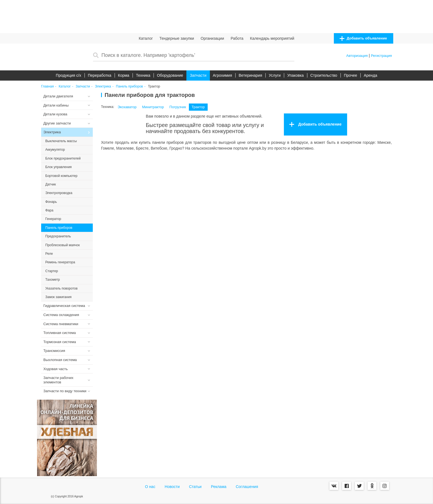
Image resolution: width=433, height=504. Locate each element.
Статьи (195, 487)
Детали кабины (56, 105)
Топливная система (60, 333)
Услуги (275, 75)
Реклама (219, 487)
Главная (47, 87)
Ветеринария (250, 75)
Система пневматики (61, 324)
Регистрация (381, 56)
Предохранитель (58, 236)
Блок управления (59, 167)
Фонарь (51, 202)
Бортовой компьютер (61, 176)
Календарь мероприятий (272, 38)
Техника (143, 75)
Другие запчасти (57, 123)
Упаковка (295, 75)
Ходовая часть (56, 369)
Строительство (324, 75)
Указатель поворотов (61, 288)
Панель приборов (130, 87)
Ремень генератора (60, 262)
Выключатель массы (61, 141)
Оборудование (170, 75)
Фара (49, 210)
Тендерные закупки (177, 38)
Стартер (52, 271)
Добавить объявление (363, 39)
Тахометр (53, 280)
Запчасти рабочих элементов (58, 380)
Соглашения (247, 487)
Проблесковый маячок (63, 245)
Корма (124, 75)
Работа (237, 38)
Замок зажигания (58, 297)
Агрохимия (223, 75)
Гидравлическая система (64, 306)
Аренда (370, 75)
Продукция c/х (68, 75)
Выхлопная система (60, 360)
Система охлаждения (61, 315)
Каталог (146, 38)
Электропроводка (59, 193)
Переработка (100, 75)
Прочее (350, 75)
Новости (172, 487)
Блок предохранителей (63, 158)
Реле (49, 254)
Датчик (51, 184)
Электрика (103, 87)
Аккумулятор (55, 150)
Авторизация (357, 56)
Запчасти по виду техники (65, 391)
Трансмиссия (54, 351)
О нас (150, 487)
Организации (212, 38)
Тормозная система (60, 342)
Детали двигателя (58, 96)
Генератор (53, 219)
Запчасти (198, 75)
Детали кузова (55, 114)
